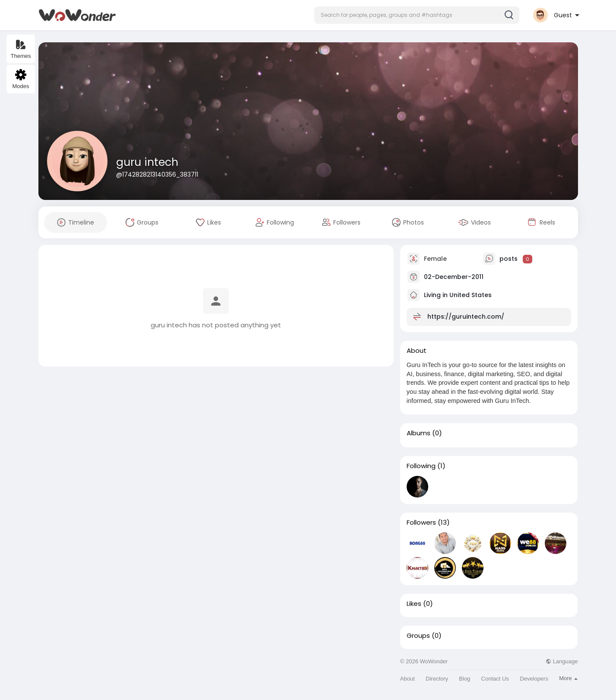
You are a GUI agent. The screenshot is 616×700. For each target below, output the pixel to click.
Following (421, 466)
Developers (534, 679)
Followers (421, 523)
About (408, 679)
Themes (21, 49)
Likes (414, 604)
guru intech (147, 162)
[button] (417, 15)
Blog (464, 679)
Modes (21, 79)
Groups (418, 636)
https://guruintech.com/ (466, 317)
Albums (419, 433)
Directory (437, 679)
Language (562, 661)
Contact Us (495, 679)
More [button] (568, 678)
